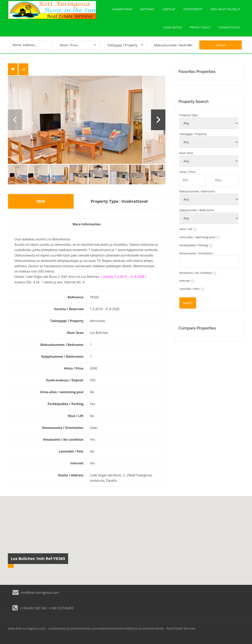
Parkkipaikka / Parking (194, 249)
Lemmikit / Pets (190, 292)
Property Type (189, 118)
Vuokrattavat (122, 10)
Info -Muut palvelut (225, 10)
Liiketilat (169, 10)
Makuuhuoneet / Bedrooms (197, 195)
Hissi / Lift (186, 232)
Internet (185, 284)
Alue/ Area (186, 156)
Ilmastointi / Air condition (196, 276)
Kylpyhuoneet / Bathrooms (197, 213)
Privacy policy (200, 30)
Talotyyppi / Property (193, 137)
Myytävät (147, 10)
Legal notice (172, 30)
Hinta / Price (188, 175)
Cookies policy (229, 30)
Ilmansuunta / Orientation (196, 256)
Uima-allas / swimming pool (197, 240)
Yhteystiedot (193, 10)
